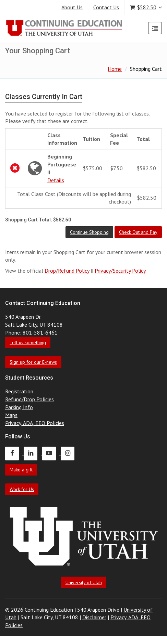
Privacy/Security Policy (120, 271)
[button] (89, 232)
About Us (72, 7)
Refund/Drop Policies (29, 399)
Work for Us (22, 489)
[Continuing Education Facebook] (14, 453)
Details (56, 180)
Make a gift (21, 470)
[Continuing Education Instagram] (69, 453)
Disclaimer (94, 617)
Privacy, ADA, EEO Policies (35, 423)
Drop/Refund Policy (67, 271)
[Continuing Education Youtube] (51, 453)
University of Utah (84, 582)
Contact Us (106, 7)
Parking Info (19, 407)
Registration (19, 391)
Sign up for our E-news (33, 362)
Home (115, 69)
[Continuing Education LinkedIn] (33, 453)
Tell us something (28, 342)
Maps (11, 415)
